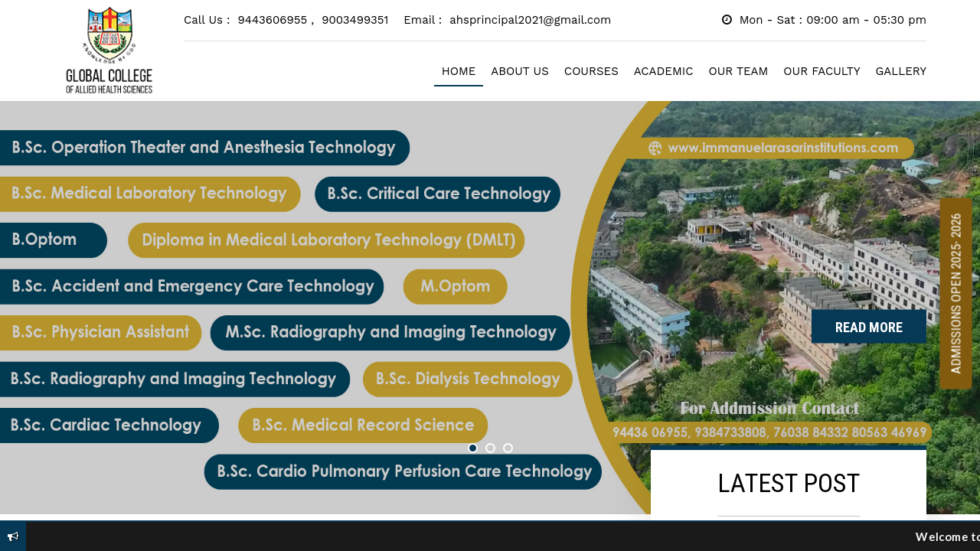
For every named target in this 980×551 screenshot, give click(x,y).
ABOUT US (520, 71)
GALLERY (902, 71)
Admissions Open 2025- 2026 (956, 294)
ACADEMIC (664, 71)
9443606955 (276, 20)
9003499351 (355, 20)
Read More (869, 327)
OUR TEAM (738, 71)
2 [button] (490, 448)
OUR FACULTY (822, 71)
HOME (459, 71)
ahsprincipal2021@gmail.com (530, 20)
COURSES (591, 71)
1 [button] (473, 448)
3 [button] (508, 448)
